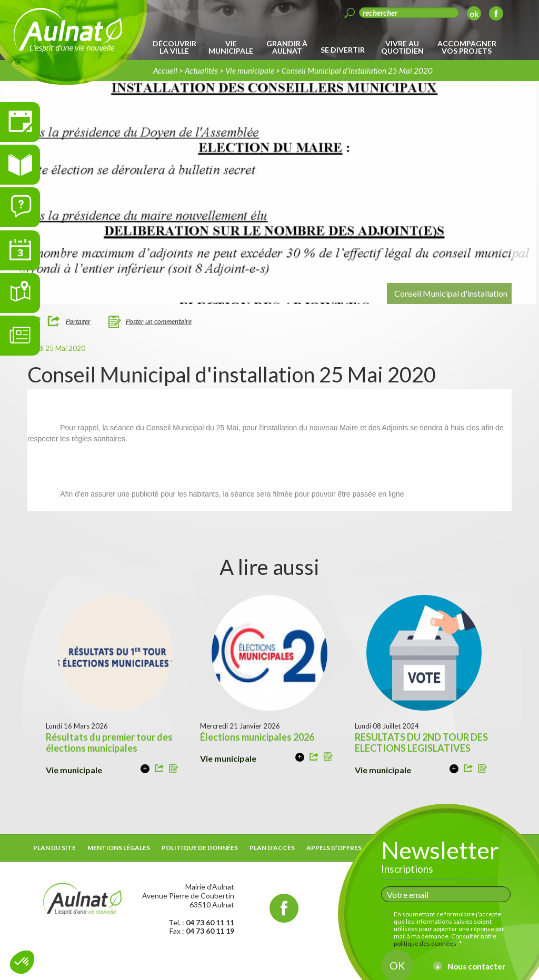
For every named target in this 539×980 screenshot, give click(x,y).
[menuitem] (176, 47)
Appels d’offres (334, 848)
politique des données (425, 943)
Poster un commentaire (159, 321)
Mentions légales (119, 848)
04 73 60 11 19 (210, 931)
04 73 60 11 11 (210, 922)
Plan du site (54, 848)
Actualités (201, 70)
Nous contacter (476, 966)
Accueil (165, 70)
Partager (78, 321)
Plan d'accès (272, 848)
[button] (22, 962)
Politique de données (200, 848)
